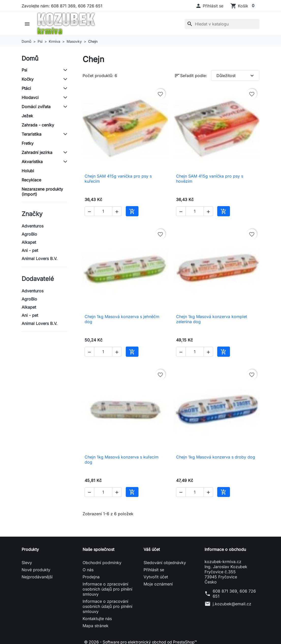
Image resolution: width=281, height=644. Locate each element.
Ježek (27, 116)
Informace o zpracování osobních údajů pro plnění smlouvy (107, 589)
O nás (88, 570)
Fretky (28, 143)
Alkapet (29, 242)
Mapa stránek (96, 626)
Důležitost (236, 76)
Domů (30, 58)
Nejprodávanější (37, 577)
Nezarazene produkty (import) (42, 192)
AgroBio (29, 234)
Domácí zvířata (36, 107)
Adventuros (33, 226)
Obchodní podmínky (102, 563)
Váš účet (152, 549)
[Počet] (103, 211)
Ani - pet (30, 250)
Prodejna (91, 577)
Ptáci (26, 88)
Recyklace (31, 180)
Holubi (28, 171)
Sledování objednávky (165, 563)
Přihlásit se (154, 570)
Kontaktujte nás (97, 619)
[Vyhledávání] (222, 24)
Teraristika (32, 134)
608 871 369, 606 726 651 (234, 594)
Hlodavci (30, 97)
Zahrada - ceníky (38, 125)
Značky (32, 214)
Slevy (27, 563)
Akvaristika (32, 162)
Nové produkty (36, 570)
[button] (209, 6)
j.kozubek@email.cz (232, 604)
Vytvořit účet (156, 577)
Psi (24, 70)
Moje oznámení (158, 584)
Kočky (28, 79)
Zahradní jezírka (37, 152)
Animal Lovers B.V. (40, 259)
